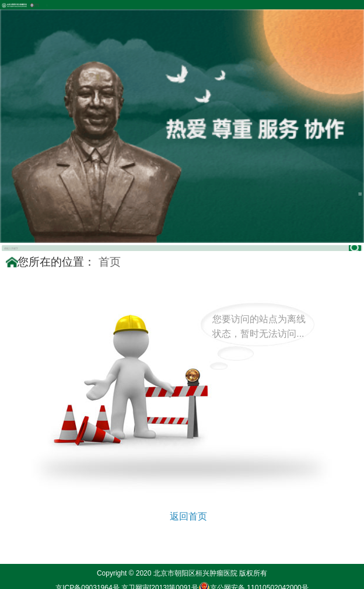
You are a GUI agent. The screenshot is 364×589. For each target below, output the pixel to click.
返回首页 (188, 516)
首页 (110, 262)
